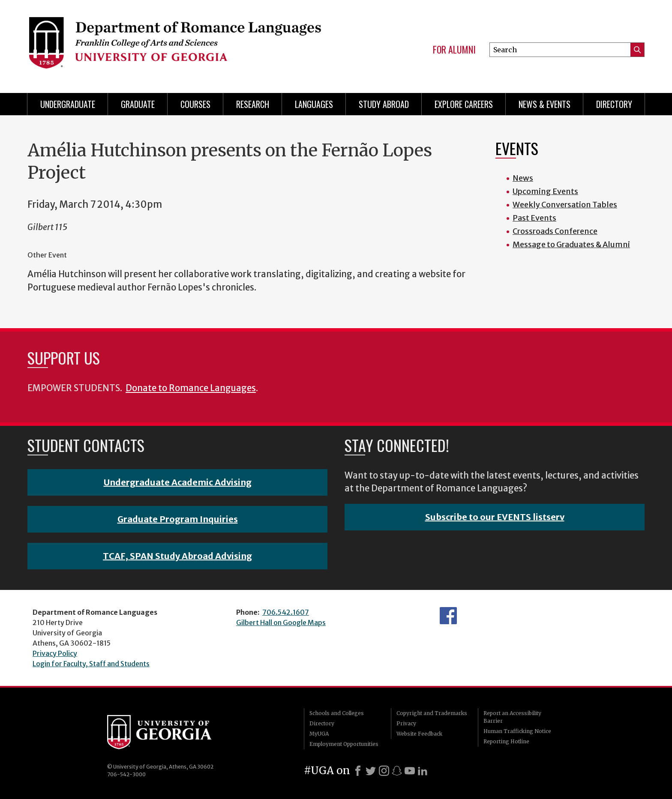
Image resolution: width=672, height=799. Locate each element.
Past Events (534, 218)
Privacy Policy (55, 653)
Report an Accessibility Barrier (512, 717)
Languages (314, 104)
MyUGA (319, 734)
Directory (614, 104)
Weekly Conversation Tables (565, 205)
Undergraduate (68, 104)
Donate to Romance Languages (191, 388)
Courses (195, 104)
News (523, 178)
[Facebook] (358, 771)
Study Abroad (384, 104)
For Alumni (454, 50)
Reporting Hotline (506, 741)
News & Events (544, 104)
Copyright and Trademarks (432, 713)
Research (253, 104)
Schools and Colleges (337, 713)
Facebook (448, 616)
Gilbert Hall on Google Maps (281, 622)
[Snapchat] (397, 771)
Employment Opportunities (344, 744)
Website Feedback (419, 734)
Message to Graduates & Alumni (571, 244)
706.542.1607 (286, 612)
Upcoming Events (545, 191)
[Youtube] (410, 771)
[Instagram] (384, 771)
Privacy (406, 723)
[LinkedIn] (423, 771)
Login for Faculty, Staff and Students (91, 664)
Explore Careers (464, 104)
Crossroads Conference (555, 231)
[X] (371, 771)
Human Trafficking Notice (517, 731)
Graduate (138, 104)
